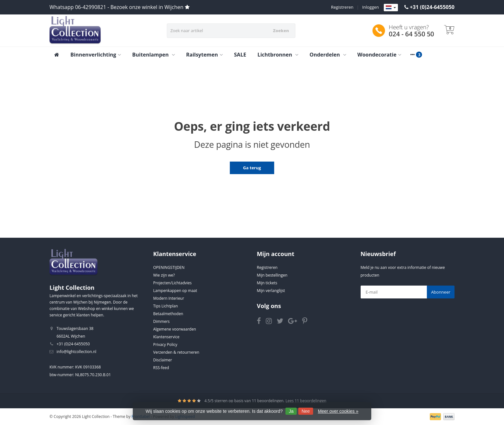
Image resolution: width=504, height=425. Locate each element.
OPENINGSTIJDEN (169, 267)
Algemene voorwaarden (175, 329)
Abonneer (441, 292)
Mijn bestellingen (272, 275)
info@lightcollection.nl (76, 352)
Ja (291, 411)
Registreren (342, 7)
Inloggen (371, 7)
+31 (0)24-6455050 (432, 7)
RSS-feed (161, 368)
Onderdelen (328, 55)
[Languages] (391, 8)
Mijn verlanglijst (271, 291)
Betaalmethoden (168, 314)
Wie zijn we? (164, 275)
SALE (240, 55)
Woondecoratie (379, 55)
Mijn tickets (267, 283)
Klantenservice (166, 337)
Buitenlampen (153, 55)
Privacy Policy (165, 345)
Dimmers (162, 321)
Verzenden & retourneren (176, 352)
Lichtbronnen (278, 55)
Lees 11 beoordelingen (306, 401)
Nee (306, 411)
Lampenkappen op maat (175, 291)
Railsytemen (204, 55)
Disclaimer (163, 360)
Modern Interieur (169, 298)
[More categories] (412, 55)
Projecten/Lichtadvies (173, 283)
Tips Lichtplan (166, 306)
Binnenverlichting (96, 55)
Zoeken (281, 31)
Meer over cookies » (338, 411)
